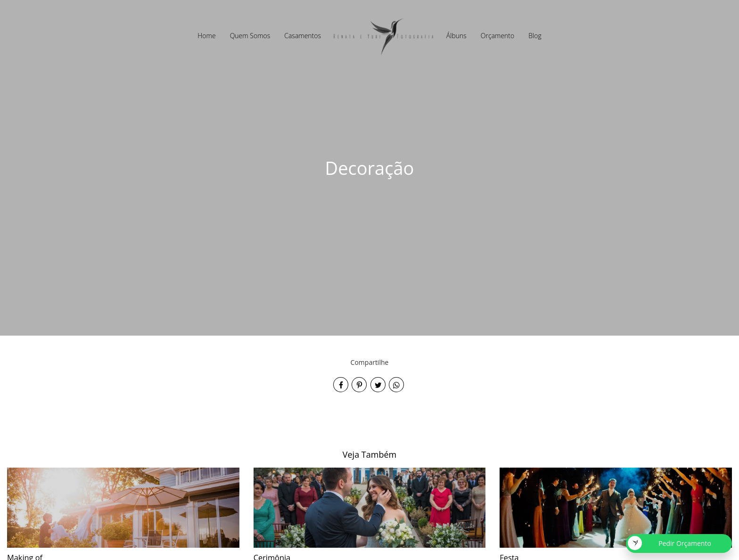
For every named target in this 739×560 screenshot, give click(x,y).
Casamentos (303, 36)
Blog (535, 36)
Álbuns (456, 36)
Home (206, 36)
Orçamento (497, 36)
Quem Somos (250, 36)
